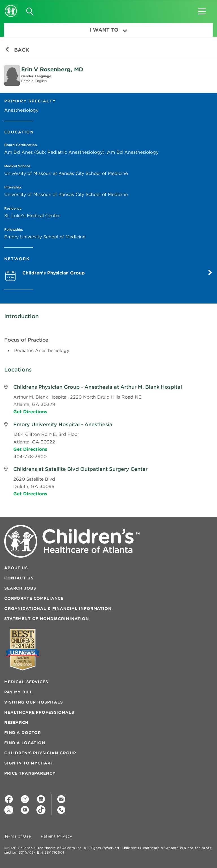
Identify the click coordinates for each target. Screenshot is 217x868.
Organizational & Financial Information (58, 608)
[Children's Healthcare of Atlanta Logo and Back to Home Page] (11, 7)
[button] (202, 10)
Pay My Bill (18, 692)
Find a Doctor (23, 733)
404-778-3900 (30, 456)
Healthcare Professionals (39, 712)
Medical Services (26, 682)
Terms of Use (18, 836)
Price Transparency (30, 773)
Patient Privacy (57, 836)
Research (16, 722)
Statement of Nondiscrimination (47, 619)
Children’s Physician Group (40, 753)
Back (17, 50)
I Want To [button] (108, 30)
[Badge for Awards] (23, 650)
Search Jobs (20, 588)
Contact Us (19, 578)
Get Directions (30, 412)
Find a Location (25, 743)
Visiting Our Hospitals (34, 702)
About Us (16, 568)
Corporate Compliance (34, 598)
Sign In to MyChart (29, 763)
